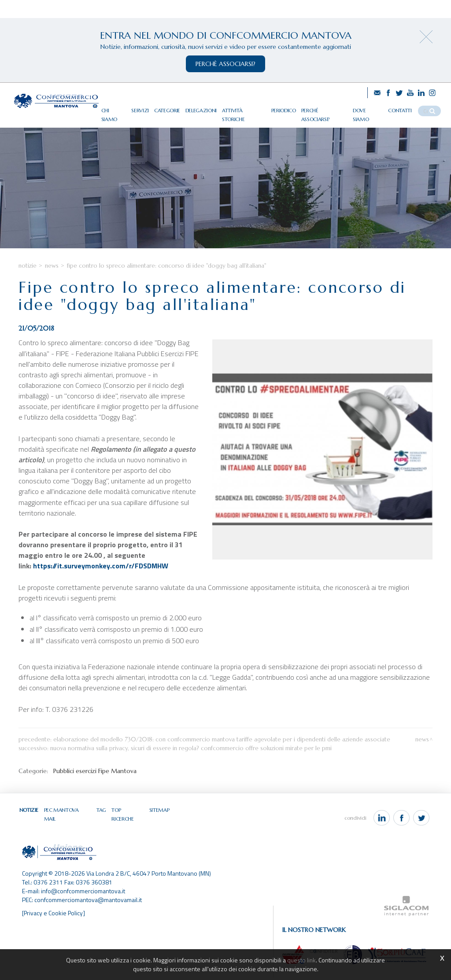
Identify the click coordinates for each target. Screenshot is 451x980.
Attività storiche (253, 109)
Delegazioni (211, 109)
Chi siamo (126, 109)
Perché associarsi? (331, 109)
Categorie (178, 109)
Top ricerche (126, 820)
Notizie (28, 276)
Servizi (152, 109)
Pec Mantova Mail (68, 820)
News (52, 276)
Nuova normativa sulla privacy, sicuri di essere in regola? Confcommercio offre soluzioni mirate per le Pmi (191, 758)
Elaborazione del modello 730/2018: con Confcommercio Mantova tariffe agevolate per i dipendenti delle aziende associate (222, 749)
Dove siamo (372, 109)
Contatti (404, 109)
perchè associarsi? (225, 64)
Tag (101, 820)
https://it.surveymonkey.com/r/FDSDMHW (101, 576)
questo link (302, 960)
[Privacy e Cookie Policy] (54, 916)
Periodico (291, 109)
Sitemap (157, 820)
